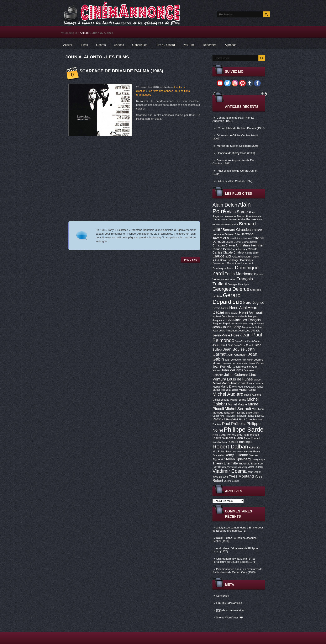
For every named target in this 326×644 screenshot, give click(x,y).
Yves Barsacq (220, 477)
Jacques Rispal (221, 324)
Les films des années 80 (162, 91)
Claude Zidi (222, 256)
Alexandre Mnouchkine (238, 216)
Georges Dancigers (239, 284)
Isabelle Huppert (248, 316)
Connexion (222, 596)
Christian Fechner (250, 245)
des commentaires (230, 610)
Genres (101, 45)
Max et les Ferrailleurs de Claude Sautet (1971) (234, 560)
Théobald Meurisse (251, 464)
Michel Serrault (238, 409)
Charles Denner (233, 242)
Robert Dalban (230, 447)
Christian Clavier (224, 245)
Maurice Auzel (246, 387)
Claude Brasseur (239, 249)
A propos (230, 45)
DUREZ (221, 538)
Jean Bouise (234, 349)
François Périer (228, 280)
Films (84, 45)
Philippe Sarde (244, 429)
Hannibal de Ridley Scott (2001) (236, 153)
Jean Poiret (242, 363)
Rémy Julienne (236, 455)
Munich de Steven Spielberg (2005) (238, 146)
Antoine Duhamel (230, 224)
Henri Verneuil (251, 313)
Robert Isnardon (227, 452)
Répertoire (210, 45)
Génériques (140, 45)
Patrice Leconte (255, 416)
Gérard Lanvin (220, 308)
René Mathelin (220, 442)
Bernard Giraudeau (238, 230)
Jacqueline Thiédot (223, 320)
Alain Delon (225, 205)
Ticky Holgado (219, 467)
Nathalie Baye (244, 413)
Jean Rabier (256, 363)
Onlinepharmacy (226, 559)
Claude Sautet (252, 253)
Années (119, 45)
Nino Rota (225, 416)
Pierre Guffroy (219, 435)
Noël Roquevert (238, 416)
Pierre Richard (251, 435)
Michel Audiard (228, 394)
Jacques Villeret (256, 324)
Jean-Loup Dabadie (249, 331)
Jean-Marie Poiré (226, 335)
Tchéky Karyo (258, 459)
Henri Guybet (232, 313)
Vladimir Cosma (230, 471)
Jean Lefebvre (233, 360)
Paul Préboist (234, 424)
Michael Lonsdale (229, 390)
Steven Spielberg (237, 459)
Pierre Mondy (235, 435)
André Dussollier (229, 219)
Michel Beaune (221, 400)
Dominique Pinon (223, 268)
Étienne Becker (231, 481)
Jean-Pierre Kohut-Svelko (248, 341)
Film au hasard (165, 45)
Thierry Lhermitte (225, 463)
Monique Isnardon (224, 413)
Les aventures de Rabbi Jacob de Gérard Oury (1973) (237, 571)
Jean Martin (247, 360)
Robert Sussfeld (245, 452)
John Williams (232, 370)
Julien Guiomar (236, 375)
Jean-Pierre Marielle (244, 345)
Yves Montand (241, 476)
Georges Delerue (231, 289)
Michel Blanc (238, 400)
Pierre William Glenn (228, 438)
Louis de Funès (240, 379)
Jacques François (247, 320)
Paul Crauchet (248, 419)
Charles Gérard (249, 242)
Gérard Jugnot (252, 303)
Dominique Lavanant (240, 263)
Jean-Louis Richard (252, 327)
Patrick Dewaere (225, 419)
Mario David (229, 387)
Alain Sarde (237, 212)
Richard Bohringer (240, 442)
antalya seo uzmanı (228, 528)
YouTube (189, 45)
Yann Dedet (254, 472)
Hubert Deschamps (225, 316)
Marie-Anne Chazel (235, 383)
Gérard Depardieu (227, 299)
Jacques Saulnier (239, 324)
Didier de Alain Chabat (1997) (235, 181)
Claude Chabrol (234, 252)
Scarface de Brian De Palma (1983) (121, 71)
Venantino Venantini (237, 467)
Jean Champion (237, 355)
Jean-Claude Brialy (227, 327)
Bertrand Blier (232, 234)
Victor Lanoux (255, 467)
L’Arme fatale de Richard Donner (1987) (241, 128)
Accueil (85, 33)
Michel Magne (238, 404)
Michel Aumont (252, 395)
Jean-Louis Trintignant (225, 331)
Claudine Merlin (242, 257)
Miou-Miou (258, 409)
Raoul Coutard (252, 438)
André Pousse (247, 219)
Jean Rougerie (243, 367)
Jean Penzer (229, 363)
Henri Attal (238, 308)
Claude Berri (221, 249)
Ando (219, 548)
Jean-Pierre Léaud (223, 345)
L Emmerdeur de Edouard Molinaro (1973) (238, 529)
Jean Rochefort (223, 367)
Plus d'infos (191, 260)
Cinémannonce (225, 569)
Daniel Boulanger (230, 260)
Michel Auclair (248, 390)
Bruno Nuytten (243, 238)
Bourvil (231, 238)
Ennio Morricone (239, 274)
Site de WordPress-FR (230, 618)
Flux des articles (229, 603)
